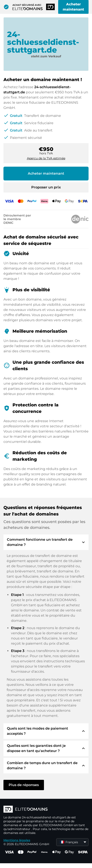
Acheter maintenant (73, 7)
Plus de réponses (24, 785)
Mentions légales (17, 840)
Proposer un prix (46, 187)
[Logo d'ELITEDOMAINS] (46, 810)
